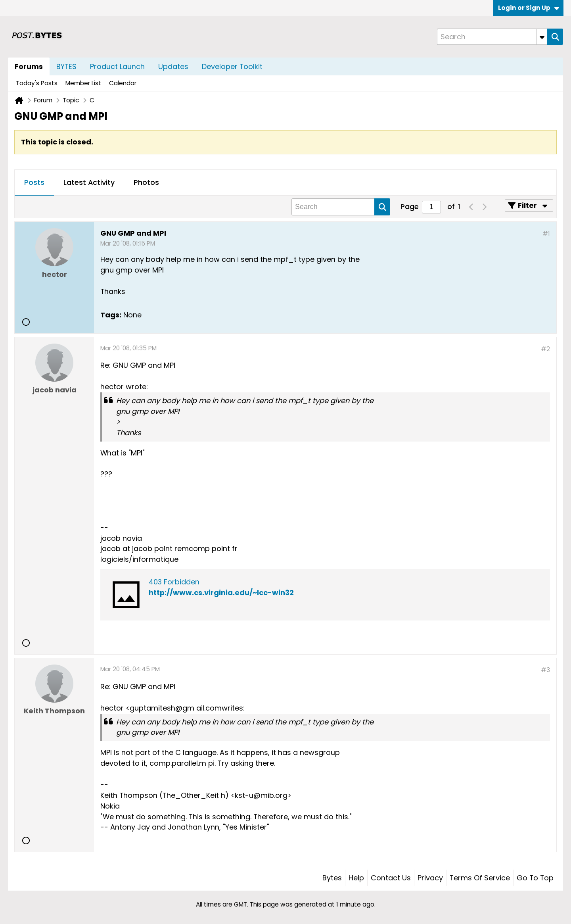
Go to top (535, 878)
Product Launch (117, 66)
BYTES (66, 66)
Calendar (123, 83)
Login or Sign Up (529, 8)
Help (356, 878)
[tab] (34, 183)
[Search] (492, 37)
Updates (173, 66)
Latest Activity (89, 182)
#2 (545, 349)
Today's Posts (37, 83)
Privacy (430, 878)
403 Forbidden (174, 582)
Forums (29, 66)
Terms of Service (480, 878)
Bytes (332, 878)
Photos (146, 182)
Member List (83, 83)
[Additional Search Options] (542, 37)
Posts (34, 182)
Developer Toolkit (232, 66)
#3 (545, 670)
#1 (546, 233)
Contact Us (391, 878)
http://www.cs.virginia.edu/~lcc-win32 (221, 593)
